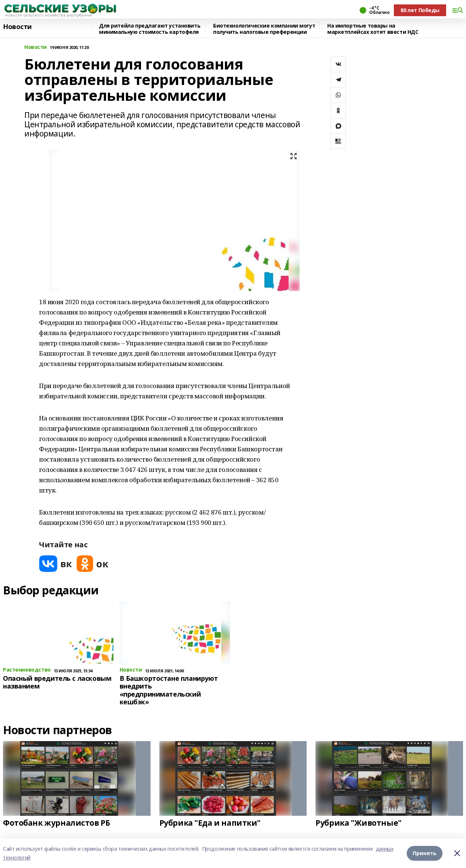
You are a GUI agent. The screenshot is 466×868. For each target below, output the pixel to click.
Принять (425, 853)
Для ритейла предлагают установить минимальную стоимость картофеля (150, 29)
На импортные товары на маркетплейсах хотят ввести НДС (373, 29)
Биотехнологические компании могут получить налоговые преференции (264, 29)
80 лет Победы (420, 10)
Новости (17, 27)
